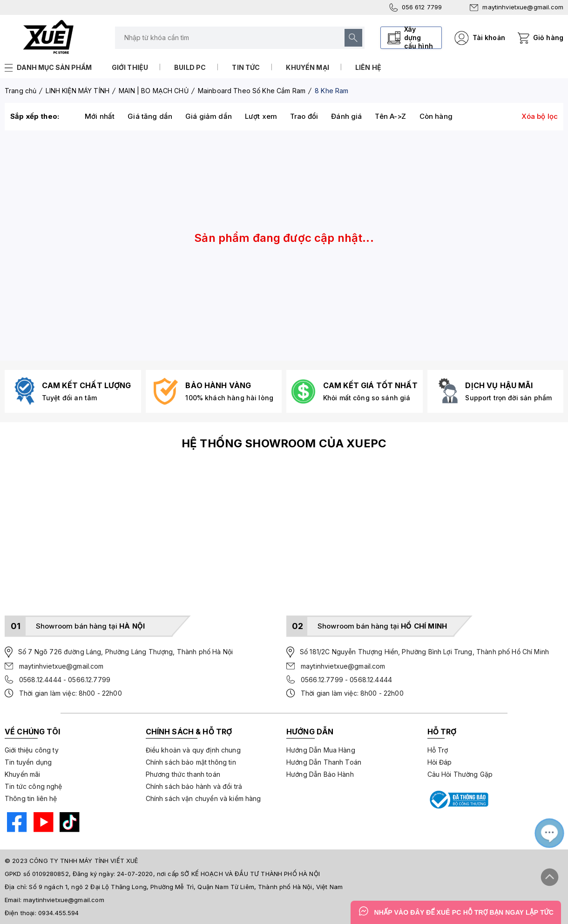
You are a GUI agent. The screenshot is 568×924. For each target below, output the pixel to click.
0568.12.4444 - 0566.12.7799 (65, 680)
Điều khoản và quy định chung (193, 750)
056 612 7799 (416, 7)
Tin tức (246, 67)
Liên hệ (368, 67)
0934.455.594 (59, 913)
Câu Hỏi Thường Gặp (460, 774)
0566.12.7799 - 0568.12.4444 (346, 680)
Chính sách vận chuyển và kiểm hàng (203, 798)
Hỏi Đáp (440, 762)
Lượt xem (261, 116)
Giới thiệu (130, 67)
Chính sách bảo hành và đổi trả (194, 786)
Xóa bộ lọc (540, 116)
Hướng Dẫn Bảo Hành (320, 774)
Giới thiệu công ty (32, 750)
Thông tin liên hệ (31, 798)
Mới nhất (100, 116)
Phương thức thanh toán (183, 774)
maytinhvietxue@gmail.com (517, 7)
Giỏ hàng (548, 38)
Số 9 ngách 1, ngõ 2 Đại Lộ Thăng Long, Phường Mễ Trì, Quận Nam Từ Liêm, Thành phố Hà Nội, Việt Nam (186, 887)
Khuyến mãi (23, 774)
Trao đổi (304, 116)
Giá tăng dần (150, 116)
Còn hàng (436, 116)
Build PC (190, 67)
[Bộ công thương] (458, 800)
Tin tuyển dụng (28, 762)
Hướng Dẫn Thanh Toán (324, 762)
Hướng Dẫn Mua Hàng (321, 750)
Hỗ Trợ (438, 750)
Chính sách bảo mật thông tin (191, 762)
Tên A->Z (390, 116)
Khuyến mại (308, 67)
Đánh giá (346, 116)
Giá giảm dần (209, 116)
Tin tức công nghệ (34, 786)
